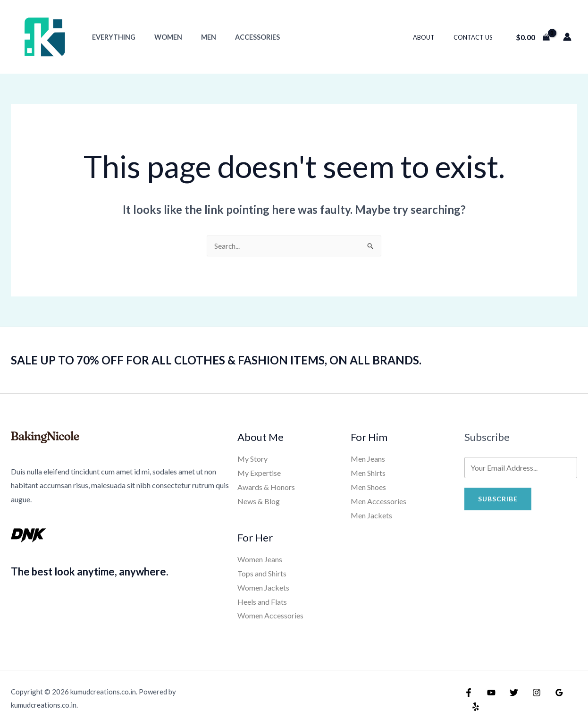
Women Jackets (263, 588)
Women (160, 37)
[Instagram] (529, 700)
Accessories (239, 37)
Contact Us (476, 37)
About (434, 37)
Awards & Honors (266, 487)
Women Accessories (270, 615)
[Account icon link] (567, 37)
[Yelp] (570, 700)
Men (195, 37)
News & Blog (259, 502)
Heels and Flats (262, 602)
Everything (111, 37)
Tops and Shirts (262, 573)
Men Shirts (368, 473)
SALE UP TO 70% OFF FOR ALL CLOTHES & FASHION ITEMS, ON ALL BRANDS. (230, 360)
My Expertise (259, 473)
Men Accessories (378, 502)
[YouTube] (489, 700)
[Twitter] (509, 700)
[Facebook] (469, 700)
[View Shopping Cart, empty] (533, 37)
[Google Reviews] (550, 700)
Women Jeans (260, 559)
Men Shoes (368, 487)
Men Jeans (368, 459)
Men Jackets (371, 515)
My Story (252, 459)
